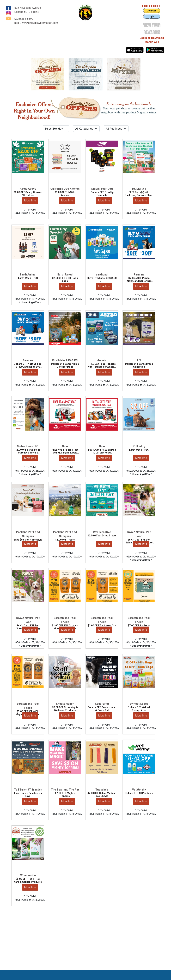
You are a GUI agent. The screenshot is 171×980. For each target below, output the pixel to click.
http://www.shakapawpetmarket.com (36, 23)
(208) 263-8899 (24, 19)
